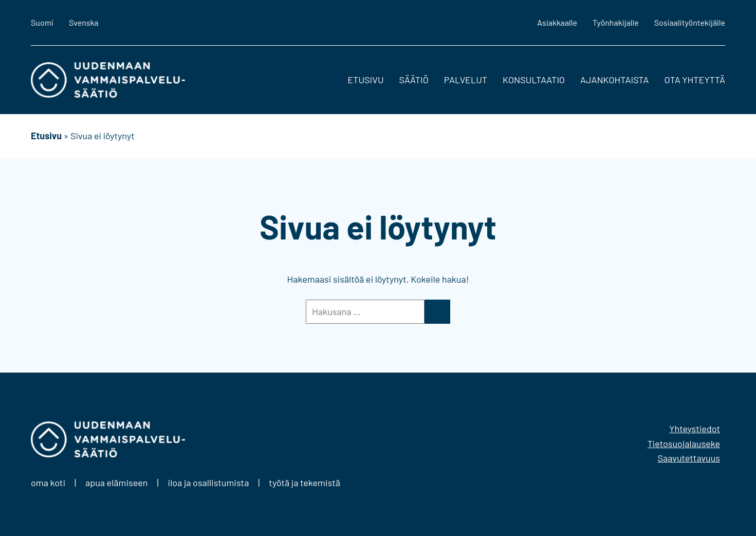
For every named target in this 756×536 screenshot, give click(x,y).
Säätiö (414, 80)
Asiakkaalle (557, 22)
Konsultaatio (534, 80)
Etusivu (365, 80)
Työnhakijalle (616, 22)
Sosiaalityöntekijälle (690, 22)
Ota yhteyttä (695, 80)
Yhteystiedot (695, 429)
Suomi (42, 22)
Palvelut (466, 80)
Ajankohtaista (614, 80)
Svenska (84, 22)
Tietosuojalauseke (684, 443)
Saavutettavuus (689, 458)
